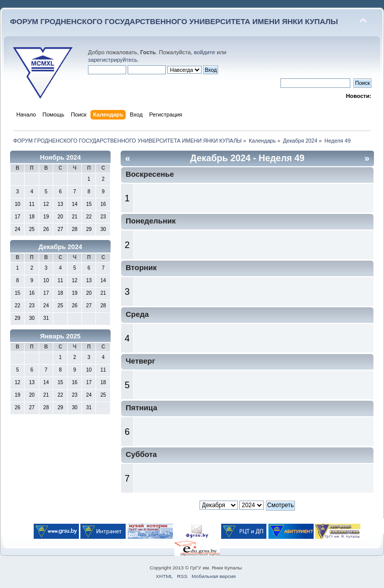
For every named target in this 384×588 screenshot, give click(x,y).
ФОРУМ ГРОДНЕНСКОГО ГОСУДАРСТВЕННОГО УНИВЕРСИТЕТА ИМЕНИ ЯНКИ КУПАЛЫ (174, 21)
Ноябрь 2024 (60, 157)
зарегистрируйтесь (113, 60)
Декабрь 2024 (61, 247)
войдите (205, 52)
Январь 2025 (61, 336)
